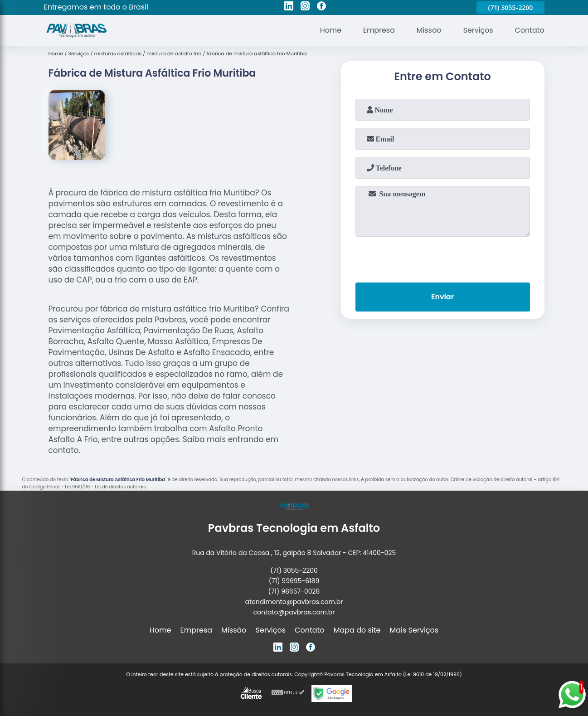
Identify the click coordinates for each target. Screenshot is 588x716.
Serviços (478, 30)
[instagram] (305, 7)
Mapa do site (357, 630)
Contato (530, 30)
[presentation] (442, 258)
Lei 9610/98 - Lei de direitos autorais (105, 487)
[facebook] (321, 7)
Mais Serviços (414, 630)
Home (330, 30)
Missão (428, 30)
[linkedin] (289, 7)
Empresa (378, 30)
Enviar (442, 297)
